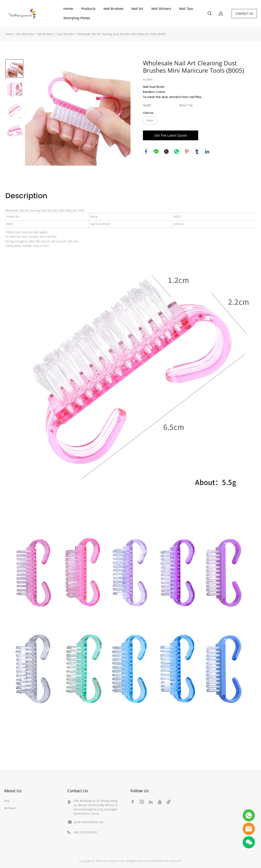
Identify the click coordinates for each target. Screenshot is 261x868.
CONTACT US (244, 14)
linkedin (207, 152)
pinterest (187, 152)
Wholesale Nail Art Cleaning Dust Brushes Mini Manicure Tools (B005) (122, 34)
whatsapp (177, 152)
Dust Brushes (66, 34)
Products (88, 9)
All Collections (25, 34)
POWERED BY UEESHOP (166, 861)
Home (68, 9)
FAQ (7, 801)
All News (10, 808)
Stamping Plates (77, 18)
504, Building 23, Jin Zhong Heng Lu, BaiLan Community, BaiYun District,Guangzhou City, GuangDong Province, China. (95, 807)
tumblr (197, 152)
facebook (146, 152)
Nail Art (137, 9)
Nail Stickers (161, 9)
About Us (13, 791)
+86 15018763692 (85, 832)
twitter (166, 152)
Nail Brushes (113, 9)
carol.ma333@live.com (89, 822)
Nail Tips (186, 9)
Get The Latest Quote (171, 135)
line (156, 152)
